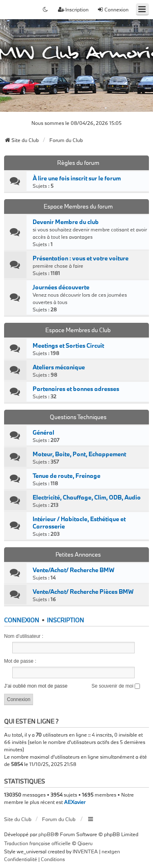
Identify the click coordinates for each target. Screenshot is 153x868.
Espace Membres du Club (78, 330)
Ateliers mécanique (59, 367)
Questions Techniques (78, 417)
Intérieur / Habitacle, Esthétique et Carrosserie (79, 523)
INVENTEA (85, 851)
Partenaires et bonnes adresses (76, 389)
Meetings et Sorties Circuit (68, 346)
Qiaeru (85, 843)
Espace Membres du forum (78, 206)
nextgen (111, 851)
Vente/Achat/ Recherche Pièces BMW (83, 592)
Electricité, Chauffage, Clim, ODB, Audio (87, 497)
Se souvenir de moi (116, 686)
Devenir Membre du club (66, 222)
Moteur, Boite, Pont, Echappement (79, 454)
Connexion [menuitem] (113, 9)
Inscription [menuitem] (73, 9)
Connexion (22, 620)
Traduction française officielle (37, 843)
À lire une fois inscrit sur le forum (77, 178)
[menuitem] (21, 859)
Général (43, 433)
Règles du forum (78, 163)
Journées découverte (61, 287)
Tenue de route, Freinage (67, 476)
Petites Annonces (78, 554)
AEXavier (75, 802)
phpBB (46, 834)
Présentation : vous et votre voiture (81, 258)
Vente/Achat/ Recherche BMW (73, 570)
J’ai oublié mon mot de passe (36, 686)
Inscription (65, 620)
